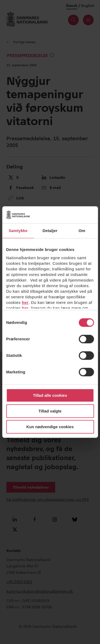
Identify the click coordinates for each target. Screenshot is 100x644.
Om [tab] (82, 231)
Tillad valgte (50, 411)
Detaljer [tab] (50, 231)
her (25, 302)
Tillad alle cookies (50, 395)
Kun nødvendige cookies (50, 427)
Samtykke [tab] (18, 231)
